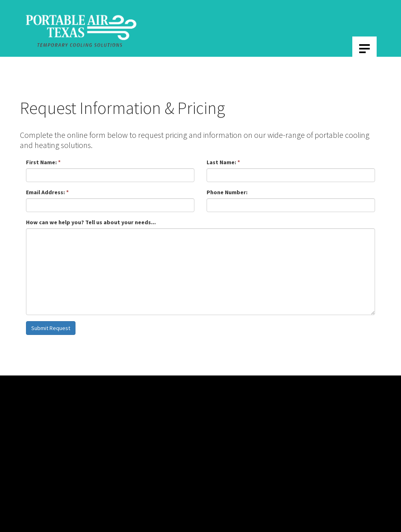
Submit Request (51, 328)
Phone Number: (227, 192)
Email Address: (47, 192)
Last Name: (223, 162)
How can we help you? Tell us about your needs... (91, 222)
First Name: (43, 162)
